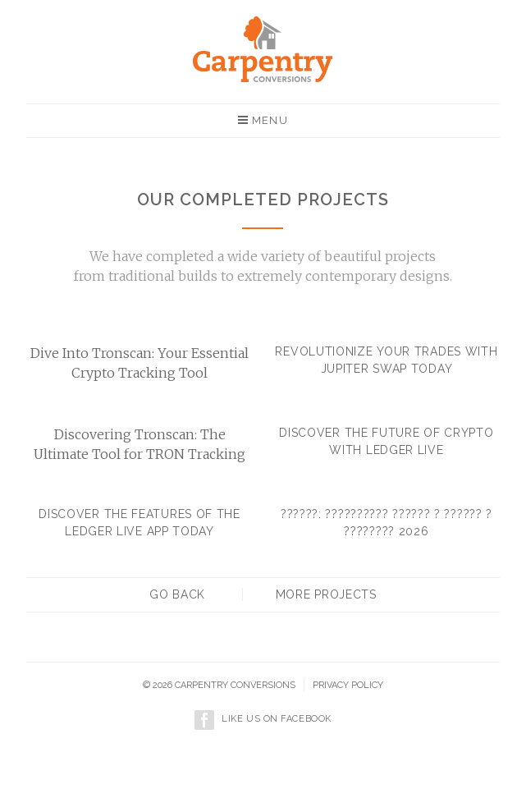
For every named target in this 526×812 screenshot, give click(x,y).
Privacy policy (348, 685)
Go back (177, 594)
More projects (326, 594)
